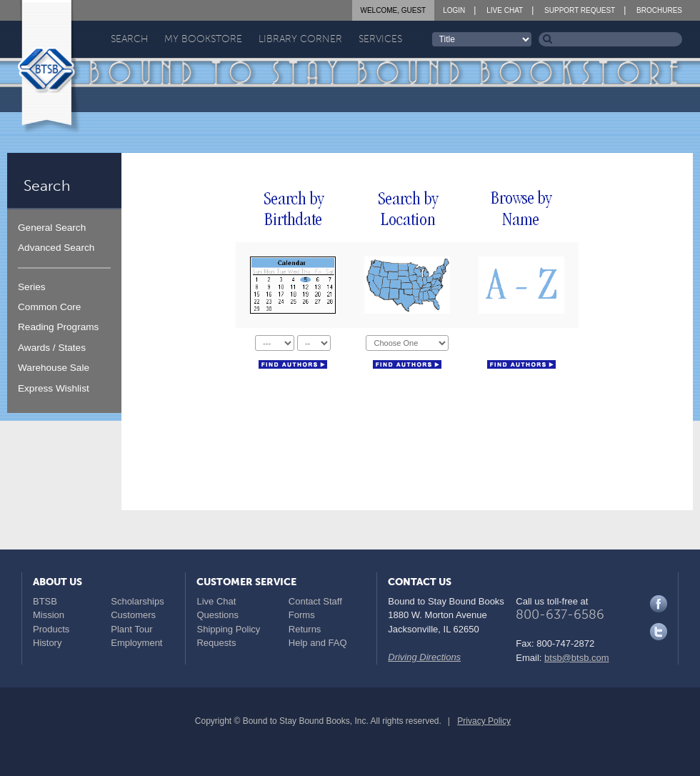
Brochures (659, 10)
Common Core (49, 307)
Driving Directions (424, 657)
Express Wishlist (54, 388)
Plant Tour (131, 629)
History (47, 643)
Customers (133, 615)
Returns (305, 629)
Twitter (659, 632)
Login (454, 10)
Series (32, 287)
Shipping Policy (228, 629)
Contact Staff (315, 601)
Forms (302, 615)
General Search (52, 228)
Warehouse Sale (54, 368)
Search (129, 39)
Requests (216, 643)
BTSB (45, 601)
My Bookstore (203, 39)
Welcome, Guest (394, 10)
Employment (136, 643)
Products (51, 629)
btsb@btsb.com (577, 658)
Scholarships (137, 601)
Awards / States (52, 348)
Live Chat (505, 10)
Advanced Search (56, 248)
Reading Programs (58, 327)
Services (380, 39)
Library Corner (300, 39)
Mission (49, 615)
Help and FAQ (318, 643)
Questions (217, 615)
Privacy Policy (484, 721)
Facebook (659, 604)
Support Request (580, 10)
